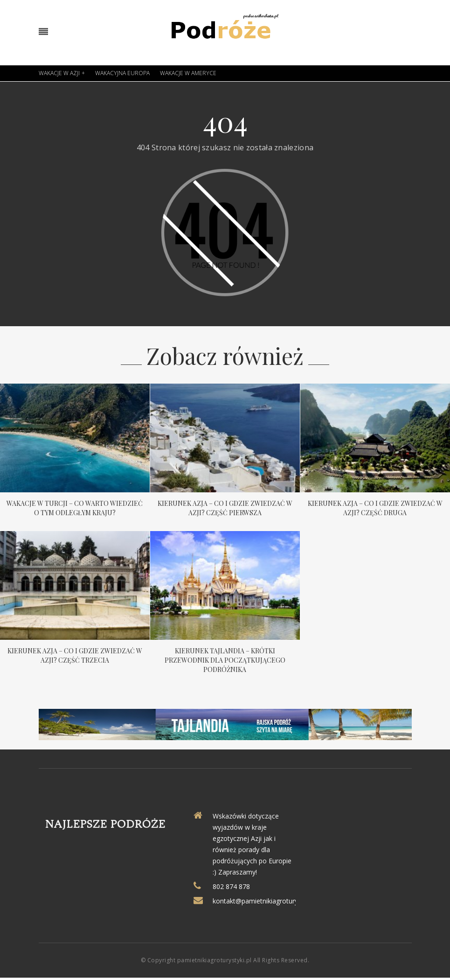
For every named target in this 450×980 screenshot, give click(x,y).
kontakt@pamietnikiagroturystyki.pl (265, 901)
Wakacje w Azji (59, 73)
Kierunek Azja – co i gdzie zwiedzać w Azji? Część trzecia (75, 655)
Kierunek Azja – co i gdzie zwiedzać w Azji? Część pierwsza (225, 508)
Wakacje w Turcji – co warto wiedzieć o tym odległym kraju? (75, 508)
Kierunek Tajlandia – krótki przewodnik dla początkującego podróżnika (225, 660)
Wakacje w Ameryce (188, 73)
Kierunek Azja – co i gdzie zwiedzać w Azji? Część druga (375, 508)
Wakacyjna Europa (122, 73)
